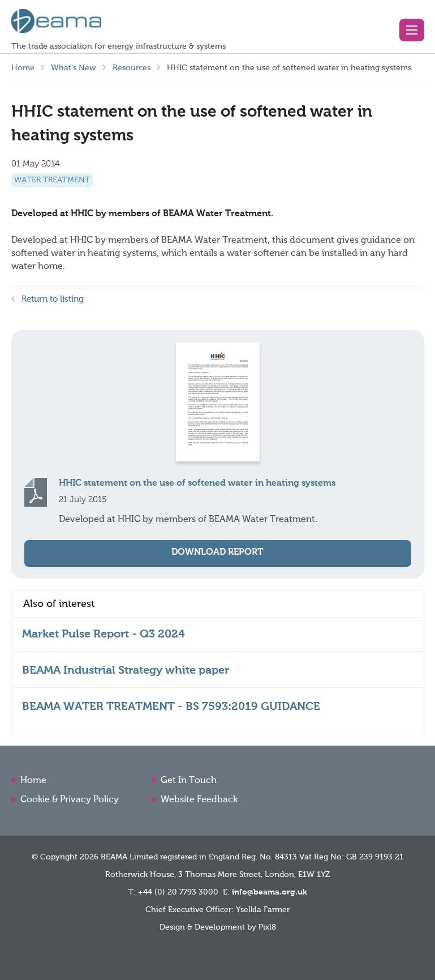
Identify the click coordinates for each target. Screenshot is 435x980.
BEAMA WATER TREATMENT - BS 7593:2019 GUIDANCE (171, 707)
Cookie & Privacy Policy (70, 800)
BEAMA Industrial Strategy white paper (126, 671)
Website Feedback (199, 800)
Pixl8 (267, 927)
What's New (74, 68)
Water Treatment (52, 180)
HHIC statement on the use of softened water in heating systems (197, 483)
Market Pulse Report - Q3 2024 (104, 635)
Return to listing (53, 299)
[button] (412, 30)
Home (23, 68)
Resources (132, 68)
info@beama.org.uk (270, 892)
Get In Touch (189, 781)
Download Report (217, 553)
